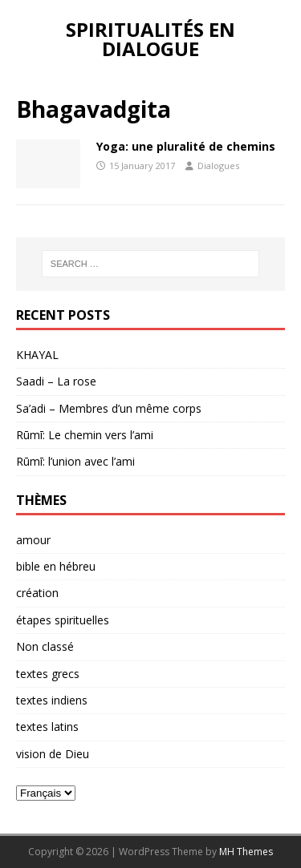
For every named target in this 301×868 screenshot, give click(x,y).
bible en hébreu (56, 566)
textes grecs (48, 674)
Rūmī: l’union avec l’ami (75, 461)
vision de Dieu (53, 754)
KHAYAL (37, 355)
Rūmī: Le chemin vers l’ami (85, 435)
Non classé (45, 646)
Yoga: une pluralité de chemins (186, 146)
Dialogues (218, 166)
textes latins (47, 727)
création (37, 593)
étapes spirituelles (63, 620)
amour (33, 540)
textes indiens (52, 700)
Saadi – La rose (56, 381)
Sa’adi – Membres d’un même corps (109, 408)
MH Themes (246, 852)
